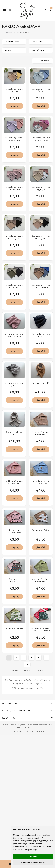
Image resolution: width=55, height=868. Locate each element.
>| (27, 665)
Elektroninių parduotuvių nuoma (21, 731)
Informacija (10, 704)
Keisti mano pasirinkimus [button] (33, 862)
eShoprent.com (40, 731)
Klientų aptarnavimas (16, 711)
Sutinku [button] (33, 856)
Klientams (9, 718)
